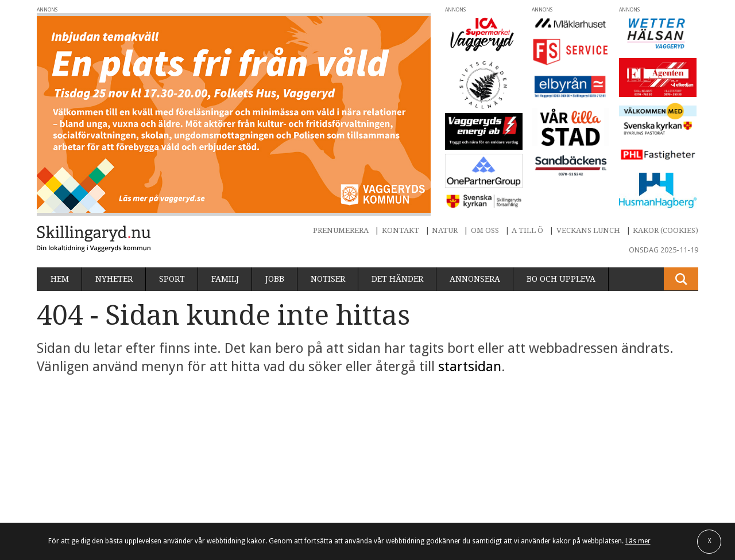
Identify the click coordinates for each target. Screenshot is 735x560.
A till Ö (527, 230)
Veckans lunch (588, 230)
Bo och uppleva (561, 279)
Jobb (275, 279)
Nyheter (114, 279)
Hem (60, 279)
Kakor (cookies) (666, 230)
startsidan (470, 367)
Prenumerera (341, 230)
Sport (172, 279)
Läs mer (638, 541)
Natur (445, 230)
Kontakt (401, 230)
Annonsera (475, 279)
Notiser (328, 279)
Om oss (485, 230)
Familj (225, 279)
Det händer (397, 279)
